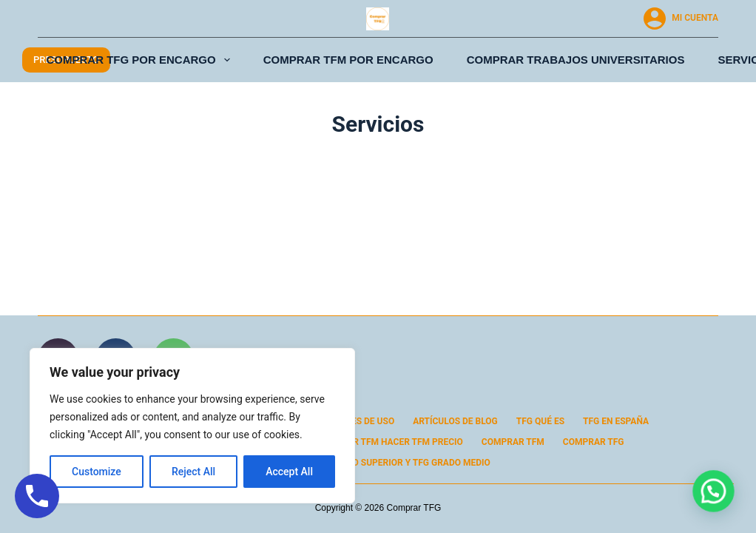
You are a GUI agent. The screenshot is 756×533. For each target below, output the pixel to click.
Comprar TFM (513, 442)
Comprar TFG (594, 442)
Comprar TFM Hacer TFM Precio (389, 442)
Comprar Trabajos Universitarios (576, 60)
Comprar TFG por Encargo (141, 60)
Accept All (289, 472)
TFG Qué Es (540, 421)
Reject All (193, 472)
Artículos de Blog (455, 421)
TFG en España (616, 421)
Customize (97, 472)
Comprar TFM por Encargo (348, 60)
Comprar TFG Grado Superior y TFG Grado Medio (378, 463)
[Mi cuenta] (681, 19)
